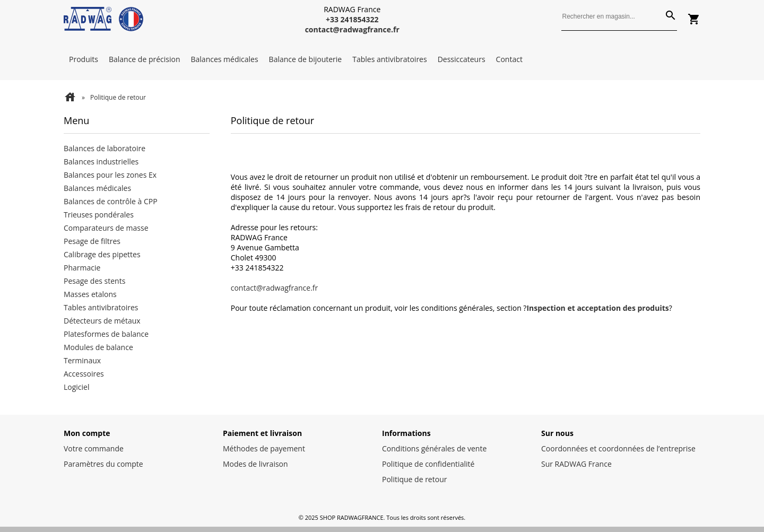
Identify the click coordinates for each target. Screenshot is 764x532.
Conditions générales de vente (434, 448)
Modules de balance (98, 347)
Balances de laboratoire (105, 148)
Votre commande (94, 448)
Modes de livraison (255, 464)
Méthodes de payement (264, 448)
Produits (84, 59)
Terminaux (82, 360)
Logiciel (77, 387)
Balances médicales (225, 59)
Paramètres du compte (103, 464)
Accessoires (84, 374)
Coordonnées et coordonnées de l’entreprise (618, 448)
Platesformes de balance (106, 334)
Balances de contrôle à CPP (111, 201)
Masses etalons (90, 294)
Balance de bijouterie (306, 59)
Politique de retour (414, 479)
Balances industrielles (101, 162)
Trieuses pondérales (99, 215)
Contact (509, 59)
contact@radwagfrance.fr (275, 288)
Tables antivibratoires (389, 59)
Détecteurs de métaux (102, 321)
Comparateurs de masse (106, 228)
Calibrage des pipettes (102, 254)
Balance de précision (145, 59)
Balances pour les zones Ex (110, 175)
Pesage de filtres (92, 241)
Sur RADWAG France (576, 464)
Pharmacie (82, 268)
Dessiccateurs (462, 59)
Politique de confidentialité (428, 464)
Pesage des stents (94, 281)
